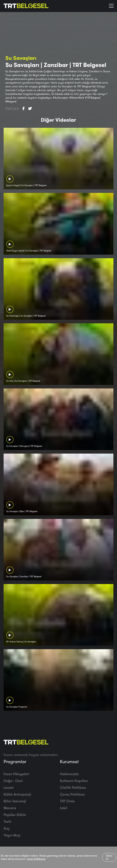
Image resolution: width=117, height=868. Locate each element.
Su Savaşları (21, 58)
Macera (10, 808)
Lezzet (9, 787)
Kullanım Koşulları (74, 781)
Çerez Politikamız (36, 859)
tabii (64, 808)
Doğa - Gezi (13, 781)
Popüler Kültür (15, 815)
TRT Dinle (67, 801)
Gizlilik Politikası (73, 787)
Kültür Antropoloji (17, 794)
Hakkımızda (69, 774)
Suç (7, 828)
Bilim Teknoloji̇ (15, 801)
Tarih (7, 821)
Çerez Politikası (72, 794)
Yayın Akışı (12, 835)
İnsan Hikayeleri (16, 774)
